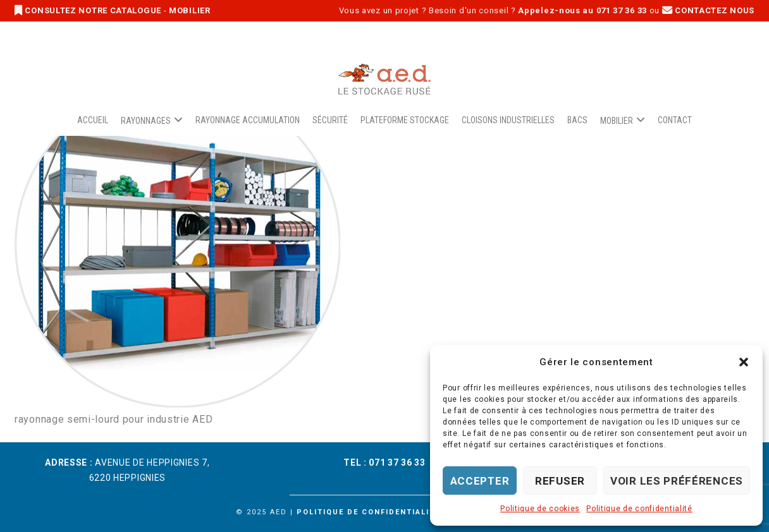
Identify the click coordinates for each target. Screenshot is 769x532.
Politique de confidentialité (639, 509)
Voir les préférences (677, 481)
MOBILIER (190, 10)
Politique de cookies (540, 509)
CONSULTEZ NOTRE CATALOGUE (89, 10)
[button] (744, 362)
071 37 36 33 (397, 462)
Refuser (560, 481)
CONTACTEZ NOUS (708, 10)
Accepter (480, 481)
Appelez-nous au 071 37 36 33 (582, 10)
